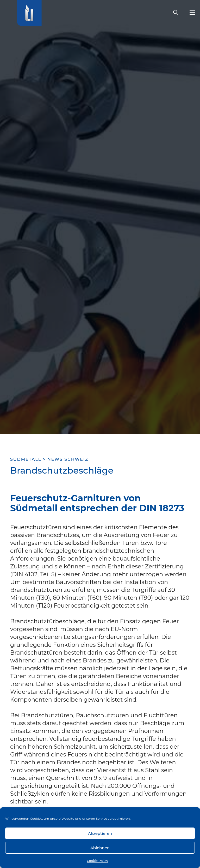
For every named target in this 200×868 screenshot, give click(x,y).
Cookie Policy (97, 861)
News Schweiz (68, 459)
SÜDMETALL (26, 459)
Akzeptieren (100, 833)
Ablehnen (100, 848)
